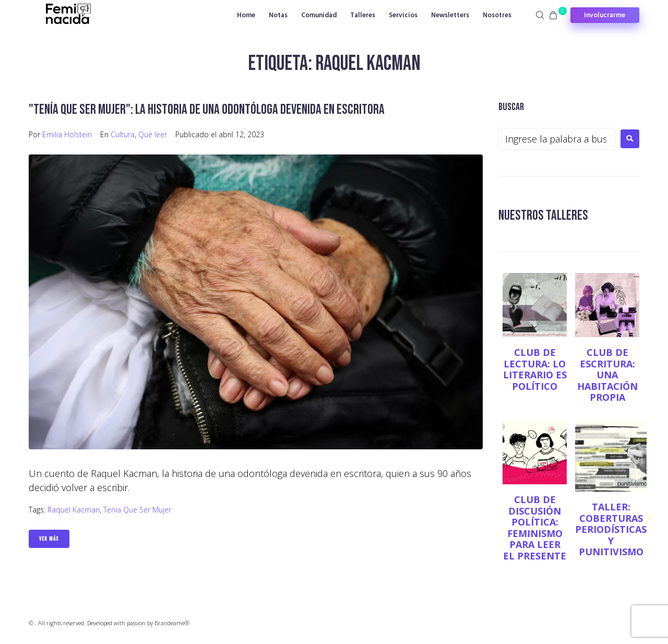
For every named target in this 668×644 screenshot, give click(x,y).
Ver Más (49, 539)
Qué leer (153, 134)
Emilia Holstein (67, 134)
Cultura (123, 134)
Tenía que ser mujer (137, 510)
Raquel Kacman (74, 510)
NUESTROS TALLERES (545, 215)
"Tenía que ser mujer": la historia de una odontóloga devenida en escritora (211, 109)
